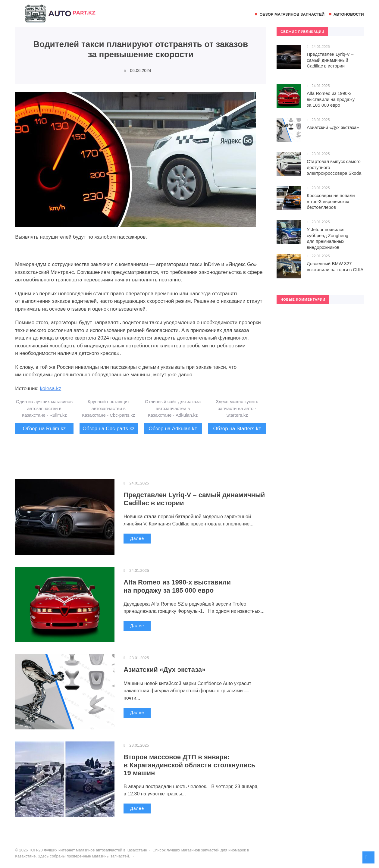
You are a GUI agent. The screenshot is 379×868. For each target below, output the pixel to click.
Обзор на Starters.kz (237, 429)
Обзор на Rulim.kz (44, 429)
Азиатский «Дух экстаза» (164, 670)
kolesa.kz (50, 389)
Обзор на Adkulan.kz (173, 429)
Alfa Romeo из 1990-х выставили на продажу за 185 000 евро (177, 586)
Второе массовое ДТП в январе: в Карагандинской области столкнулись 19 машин (189, 765)
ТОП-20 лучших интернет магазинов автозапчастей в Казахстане (60, 17)
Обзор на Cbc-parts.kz (109, 429)
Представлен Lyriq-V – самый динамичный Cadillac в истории (330, 60)
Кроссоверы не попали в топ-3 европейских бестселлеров (331, 201)
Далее (137, 538)
